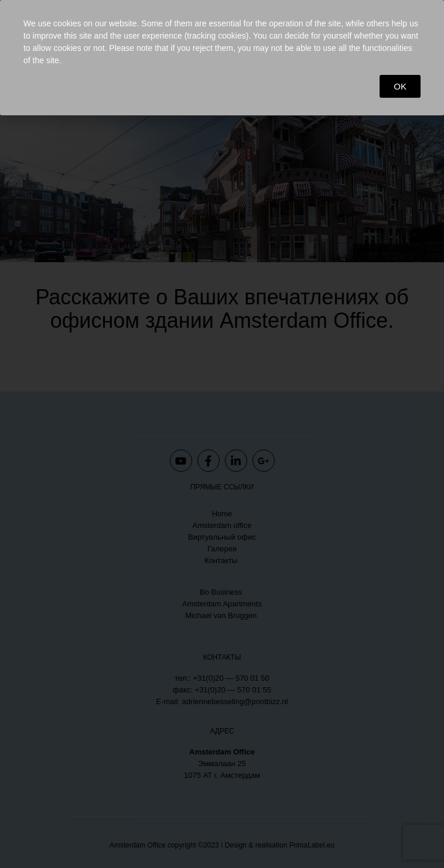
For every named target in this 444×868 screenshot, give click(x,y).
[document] (222, 434)
